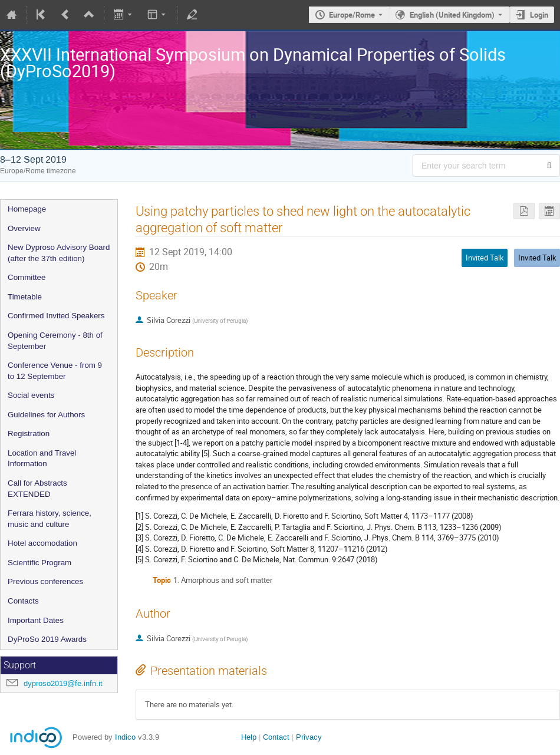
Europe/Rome (352, 15)
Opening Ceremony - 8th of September (55, 341)
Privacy (309, 737)
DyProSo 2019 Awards (47, 639)
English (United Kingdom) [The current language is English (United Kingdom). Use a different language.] (452, 15)
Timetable (25, 297)
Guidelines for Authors (46, 415)
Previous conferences (45, 581)
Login (539, 15)
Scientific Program (39, 563)
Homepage (27, 209)
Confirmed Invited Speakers (56, 316)
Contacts (23, 601)
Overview (24, 228)
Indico (125, 737)
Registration (29, 433)
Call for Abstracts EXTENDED (37, 489)
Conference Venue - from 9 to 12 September (55, 371)
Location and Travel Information (42, 459)
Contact (276, 737)
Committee (27, 277)
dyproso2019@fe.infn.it (63, 683)
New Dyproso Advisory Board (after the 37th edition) (59, 253)
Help (249, 737)
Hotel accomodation (42, 543)
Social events (31, 395)
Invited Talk (537, 258)
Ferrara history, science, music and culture (50, 519)
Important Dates (36, 620)
